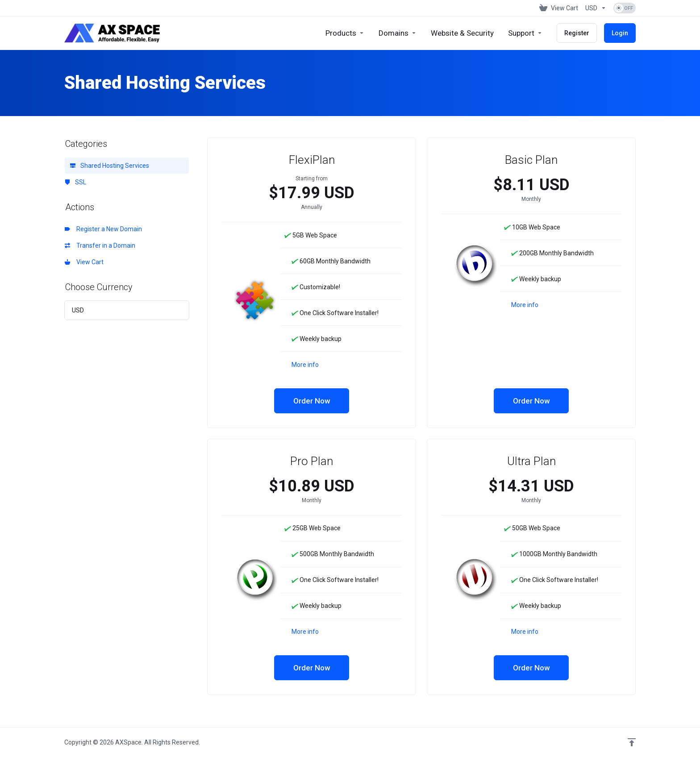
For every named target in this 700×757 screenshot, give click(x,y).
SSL (75, 182)
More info (305, 365)
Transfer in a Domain (100, 245)
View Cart (84, 262)
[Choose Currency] (596, 8)
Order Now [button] (312, 401)
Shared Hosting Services (110, 166)
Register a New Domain (103, 229)
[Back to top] (632, 742)
